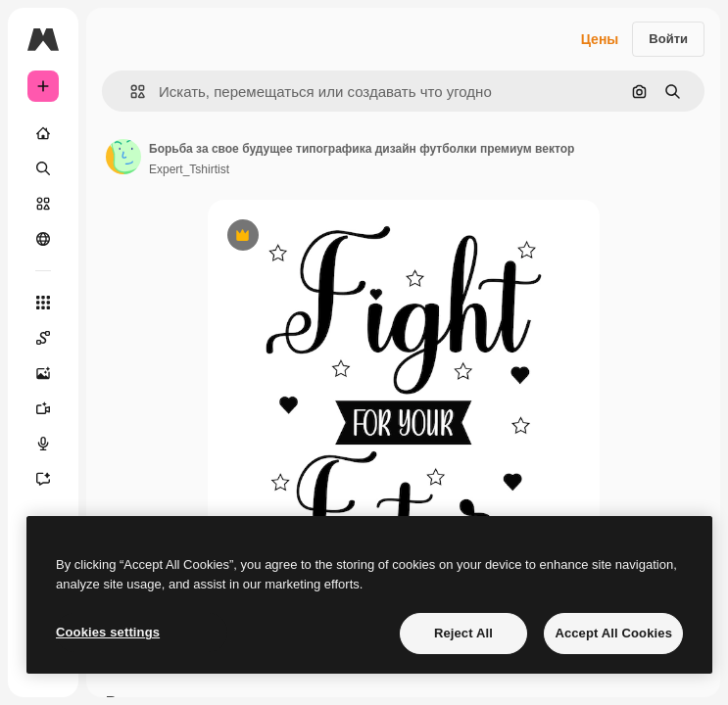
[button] (130, 92)
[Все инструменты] (43, 303)
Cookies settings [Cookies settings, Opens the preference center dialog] (108, 632)
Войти (668, 39)
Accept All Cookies (613, 633)
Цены (600, 39)
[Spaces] (43, 338)
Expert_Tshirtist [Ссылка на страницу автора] (189, 169)
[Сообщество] (43, 239)
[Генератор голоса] (43, 444)
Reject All (463, 633)
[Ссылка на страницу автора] (123, 157)
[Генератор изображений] (43, 373)
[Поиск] (43, 168)
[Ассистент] (43, 479)
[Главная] (43, 133)
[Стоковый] (43, 204)
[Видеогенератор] (43, 408)
